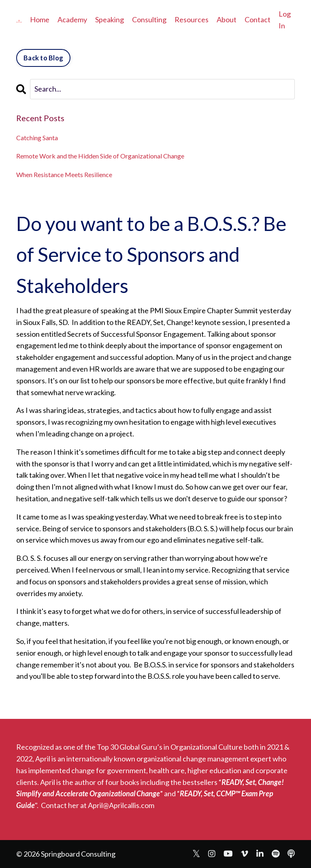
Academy (72, 19)
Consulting (149, 19)
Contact (258, 19)
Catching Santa (37, 138)
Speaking (110, 19)
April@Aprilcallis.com (121, 805)
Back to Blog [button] (43, 58)
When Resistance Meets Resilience (64, 174)
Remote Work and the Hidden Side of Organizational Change (100, 156)
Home (40, 19)
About (227, 19)
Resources (192, 19)
